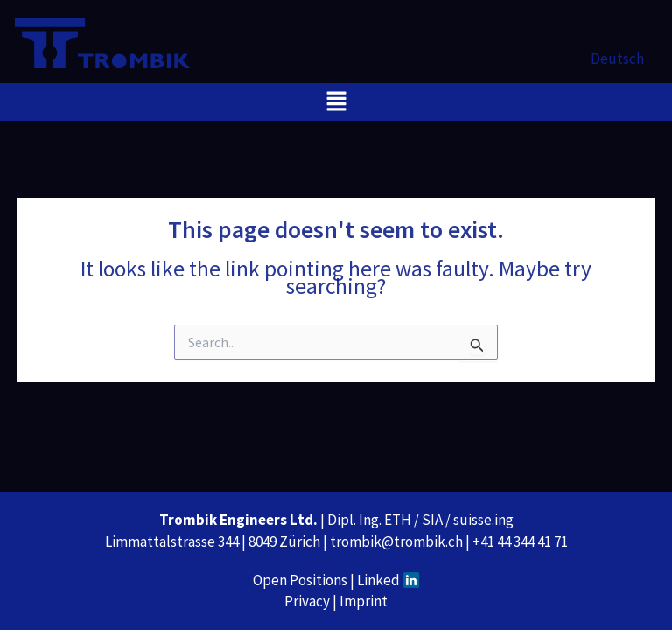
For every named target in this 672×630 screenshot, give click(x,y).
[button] (336, 102)
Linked (388, 580)
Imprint (364, 601)
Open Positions (300, 580)
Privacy (307, 601)
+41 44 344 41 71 (520, 542)
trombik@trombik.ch (396, 542)
